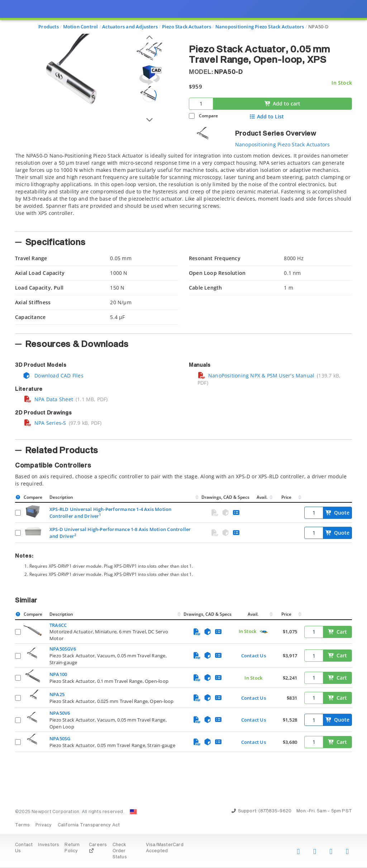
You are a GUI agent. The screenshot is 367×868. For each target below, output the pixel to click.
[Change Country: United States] (133, 812)
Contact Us (254, 656)
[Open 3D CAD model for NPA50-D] (149, 75)
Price (286, 497)
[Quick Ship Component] (264, 632)
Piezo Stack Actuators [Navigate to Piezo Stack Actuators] (187, 27)
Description (61, 497)
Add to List (267, 117)
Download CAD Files (53, 376)
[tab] (183, 190)
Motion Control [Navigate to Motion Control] (81, 27)
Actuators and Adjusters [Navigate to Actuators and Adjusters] (130, 27)
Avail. (263, 497)
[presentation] (183, 434)
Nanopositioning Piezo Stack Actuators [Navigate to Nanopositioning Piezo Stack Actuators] (260, 27)
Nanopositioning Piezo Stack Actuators (283, 144)
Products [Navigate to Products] (49, 27)
